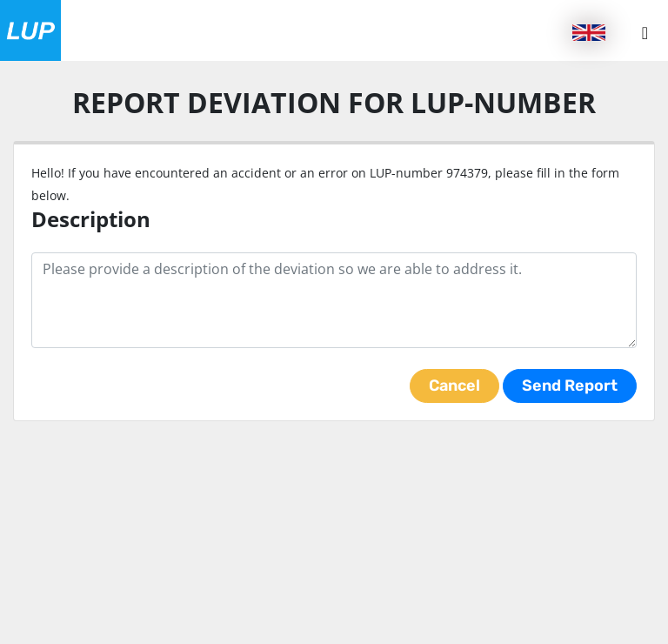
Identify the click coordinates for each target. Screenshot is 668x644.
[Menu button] (645, 33)
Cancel (454, 386)
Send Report (570, 386)
